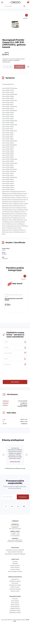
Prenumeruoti (23, 497)
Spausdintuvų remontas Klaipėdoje (15, 550)
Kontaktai (15, 562)
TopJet (4, 250)
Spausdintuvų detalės (15, 613)
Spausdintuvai (15, 579)
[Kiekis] (7, 67)
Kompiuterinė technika (15, 585)
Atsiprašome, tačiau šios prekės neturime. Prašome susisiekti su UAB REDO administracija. (14, 60)
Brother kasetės (15, 605)
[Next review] (26, 455)
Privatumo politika (15, 569)
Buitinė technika (15, 587)
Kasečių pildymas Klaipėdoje (15, 552)
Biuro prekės (15, 583)
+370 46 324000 (22, 401)
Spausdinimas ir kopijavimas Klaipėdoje (15, 554)
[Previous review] (4, 455)
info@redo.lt (24, 403)
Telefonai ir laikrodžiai (15, 589)
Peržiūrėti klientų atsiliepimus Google (15, 468)
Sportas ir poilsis (15, 591)
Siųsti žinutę (15, 382)
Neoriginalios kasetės (15, 611)
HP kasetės (15, 599)
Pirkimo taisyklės (15, 568)
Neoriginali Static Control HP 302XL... (14, 299)
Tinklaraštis (15, 564)
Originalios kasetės (15, 609)
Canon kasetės (15, 601)
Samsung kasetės (15, 607)
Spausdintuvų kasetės (15, 581)
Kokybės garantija (15, 566)
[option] (15, 293)
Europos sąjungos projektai (15, 571)
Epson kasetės (15, 603)
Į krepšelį (18, 67)
